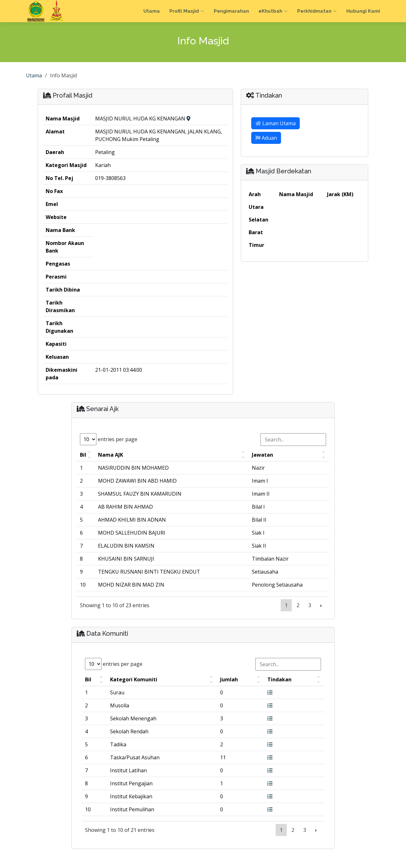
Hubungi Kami (363, 11)
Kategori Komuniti (134, 679)
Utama (152, 11)
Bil (83, 455)
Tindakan (279, 679)
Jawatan (262, 455)
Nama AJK (111, 455)
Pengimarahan (231, 11)
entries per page (109, 439)
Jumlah (229, 679)
